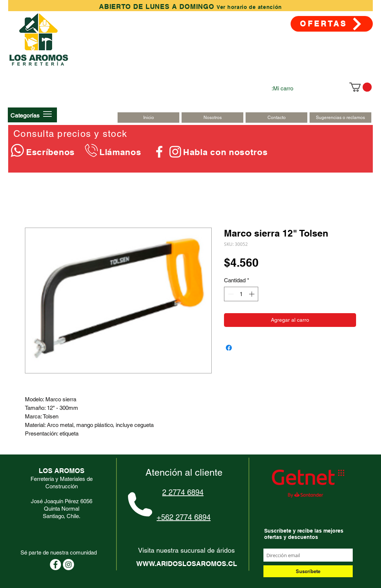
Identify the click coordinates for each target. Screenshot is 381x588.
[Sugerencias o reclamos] (340, 118)
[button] (25, 115)
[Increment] (252, 294)
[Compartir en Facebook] (229, 348)
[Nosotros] (212, 118)
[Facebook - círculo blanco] (55, 565)
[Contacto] (276, 118)
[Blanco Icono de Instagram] (175, 152)
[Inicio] (148, 118)
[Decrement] (230, 294)
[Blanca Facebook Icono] (159, 152)
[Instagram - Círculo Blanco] (68, 565)
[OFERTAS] (332, 24)
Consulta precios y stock (70, 134)
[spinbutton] (241, 294)
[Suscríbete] (308, 571)
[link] (361, 87)
